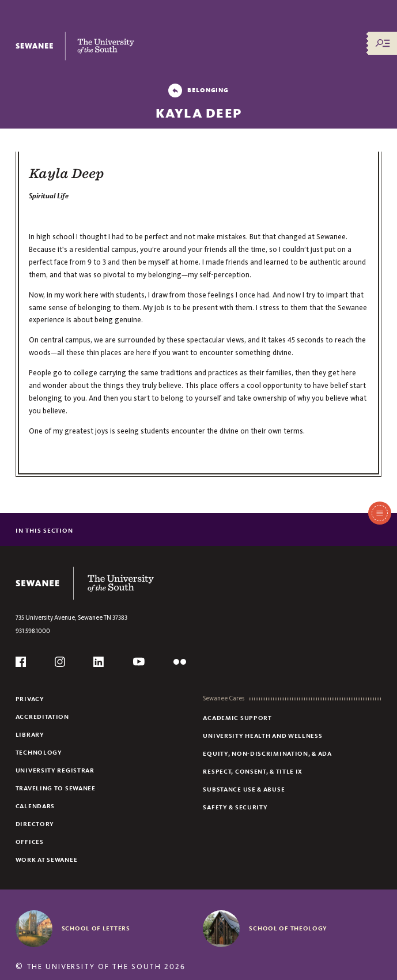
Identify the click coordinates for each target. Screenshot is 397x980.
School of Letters (96, 928)
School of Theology (288, 928)
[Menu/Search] (383, 43)
